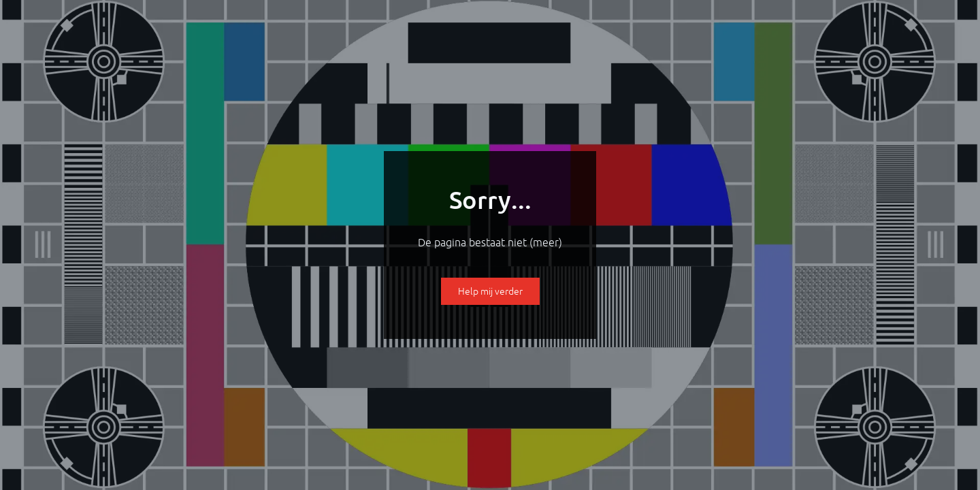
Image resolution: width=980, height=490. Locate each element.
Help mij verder (490, 291)
